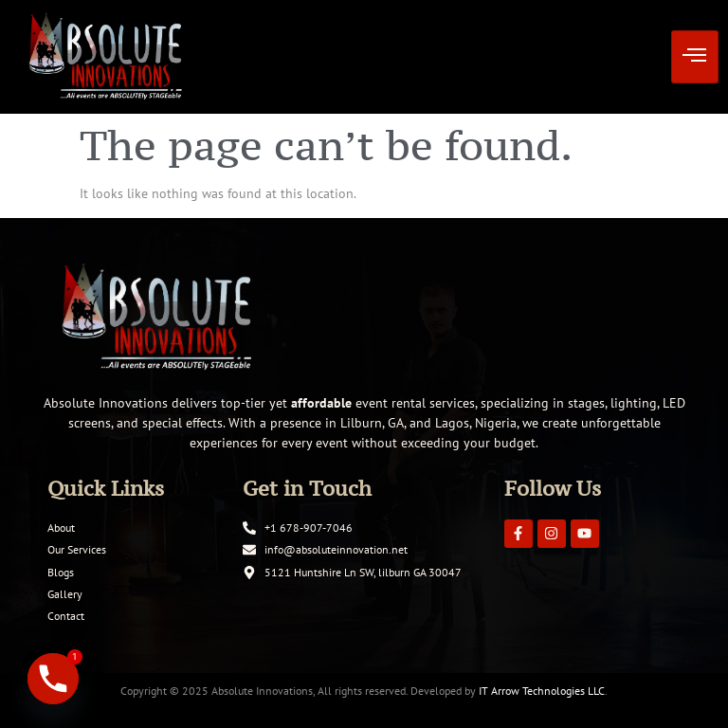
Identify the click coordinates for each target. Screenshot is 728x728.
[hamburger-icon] (695, 57)
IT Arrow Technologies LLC (542, 691)
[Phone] (53, 679)
